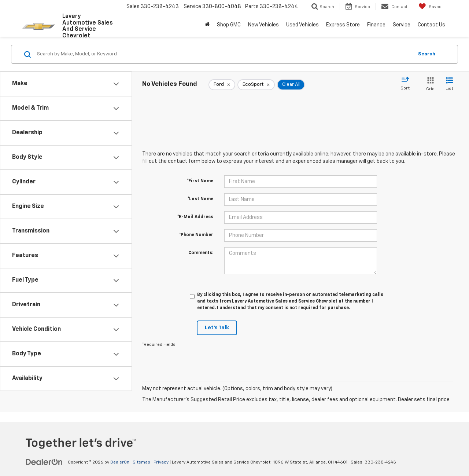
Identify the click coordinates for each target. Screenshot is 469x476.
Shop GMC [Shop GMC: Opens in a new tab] (229, 25)
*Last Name (200, 199)
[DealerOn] (44, 462)
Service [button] (402, 25)
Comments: (201, 253)
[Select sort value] (407, 84)
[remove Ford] (222, 85)
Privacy (161, 462)
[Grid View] (429, 85)
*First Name (200, 181)
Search (427, 54)
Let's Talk (217, 328)
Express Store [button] (343, 25)
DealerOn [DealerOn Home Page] (120, 462)
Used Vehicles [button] (302, 25)
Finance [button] (376, 25)
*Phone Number (196, 235)
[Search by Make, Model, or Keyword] (224, 54)
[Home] (207, 25)
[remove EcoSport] (256, 85)
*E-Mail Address (195, 217)
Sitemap (141, 462)
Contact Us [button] (431, 25)
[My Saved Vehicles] (430, 7)
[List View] (449, 85)
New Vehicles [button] (263, 25)
